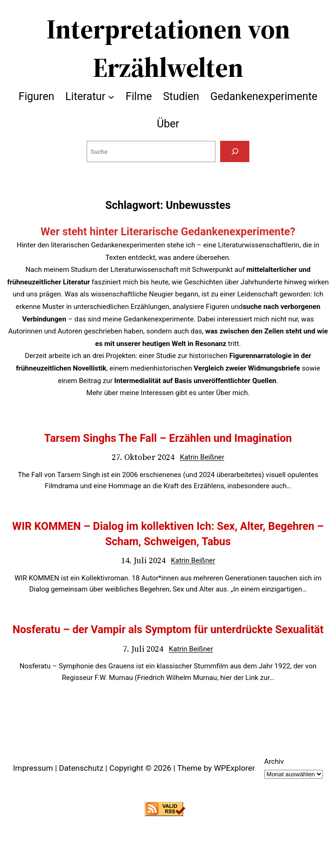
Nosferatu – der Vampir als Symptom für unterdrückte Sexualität (168, 629)
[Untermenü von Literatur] (111, 96)
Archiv (274, 761)
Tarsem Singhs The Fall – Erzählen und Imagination (168, 438)
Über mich (232, 393)
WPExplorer (234, 768)
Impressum (33, 768)
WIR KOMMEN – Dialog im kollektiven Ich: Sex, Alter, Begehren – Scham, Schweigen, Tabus (168, 534)
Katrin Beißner (202, 457)
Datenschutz (81, 768)
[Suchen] (235, 151)
